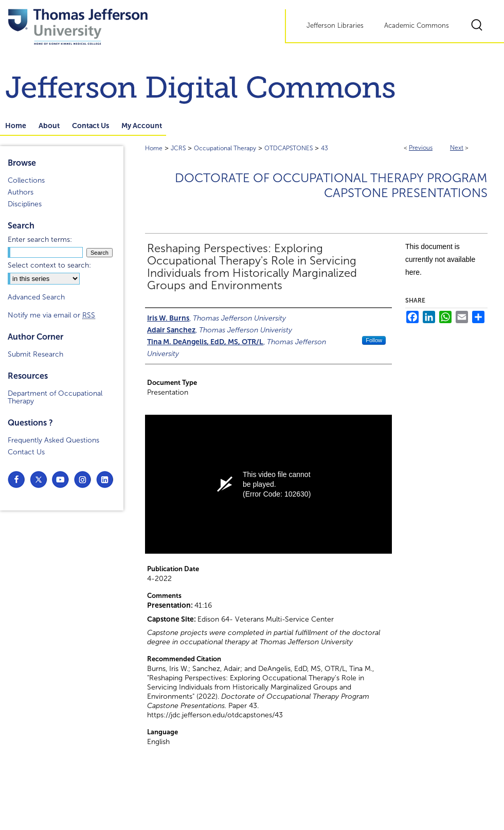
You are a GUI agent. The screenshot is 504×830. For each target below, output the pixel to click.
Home (154, 148)
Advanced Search (36, 297)
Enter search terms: (40, 240)
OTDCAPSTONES (289, 148)
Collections (26, 180)
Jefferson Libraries (335, 26)
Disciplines (25, 204)
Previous (421, 148)
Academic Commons (417, 26)
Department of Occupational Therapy (55, 397)
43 (325, 148)
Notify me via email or (51, 315)
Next (457, 148)
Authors (21, 192)
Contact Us (26, 452)
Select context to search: (49, 265)
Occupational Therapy (225, 148)
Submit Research (35, 354)
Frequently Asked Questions (53, 440)
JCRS (178, 148)
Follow (374, 340)
